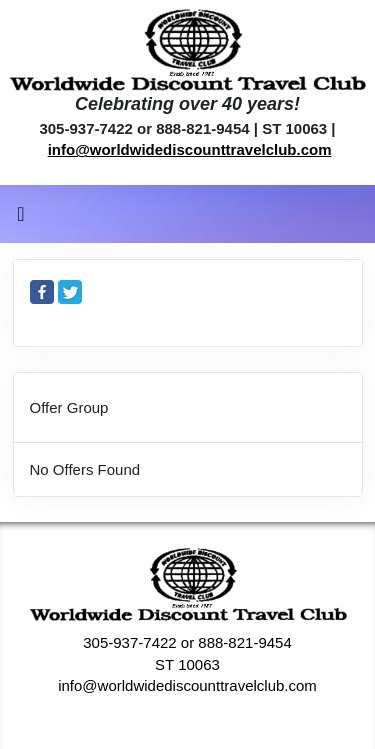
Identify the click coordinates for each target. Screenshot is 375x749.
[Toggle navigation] (21, 219)
